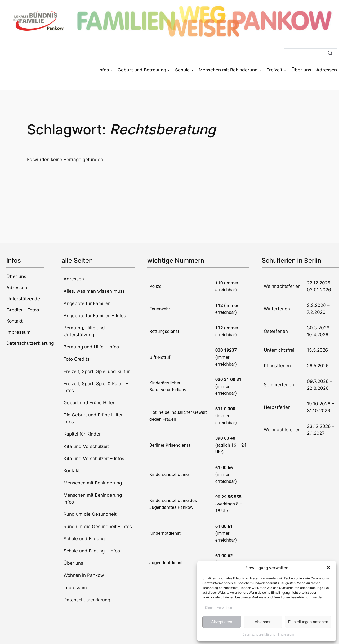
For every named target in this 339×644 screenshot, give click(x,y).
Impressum (286, 634)
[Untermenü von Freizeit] (285, 70)
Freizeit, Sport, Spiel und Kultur (97, 371)
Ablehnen (263, 622)
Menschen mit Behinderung (93, 483)
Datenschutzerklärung (259, 634)
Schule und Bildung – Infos (92, 551)
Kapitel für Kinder (82, 434)
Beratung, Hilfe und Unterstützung (84, 331)
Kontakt (72, 471)
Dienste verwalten (218, 608)
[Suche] (311, 53)
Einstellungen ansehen (308, 622)
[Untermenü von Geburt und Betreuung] (169, 70)
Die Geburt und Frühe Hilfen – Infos (95, 418)
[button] (328, 568)
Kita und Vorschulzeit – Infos (94, 459)
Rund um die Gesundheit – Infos (98, 527)
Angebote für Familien (87, 303)
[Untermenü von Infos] (111, 70)
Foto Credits (77, 359)
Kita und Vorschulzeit (86, 446)
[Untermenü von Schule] (192, 70)
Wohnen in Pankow (84, 575)
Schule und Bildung (84, 539)
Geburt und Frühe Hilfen (90, 403)
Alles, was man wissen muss (94, 291)
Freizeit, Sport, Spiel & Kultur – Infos (96, 387)
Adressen (74, 279)
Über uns (73, 563)
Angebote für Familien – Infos (95, 316)
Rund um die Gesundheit (90, 514)
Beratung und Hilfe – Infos (91, 347)
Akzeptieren (222, 622)
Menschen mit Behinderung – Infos (95, 498)
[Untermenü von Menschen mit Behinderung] (260, 70)
